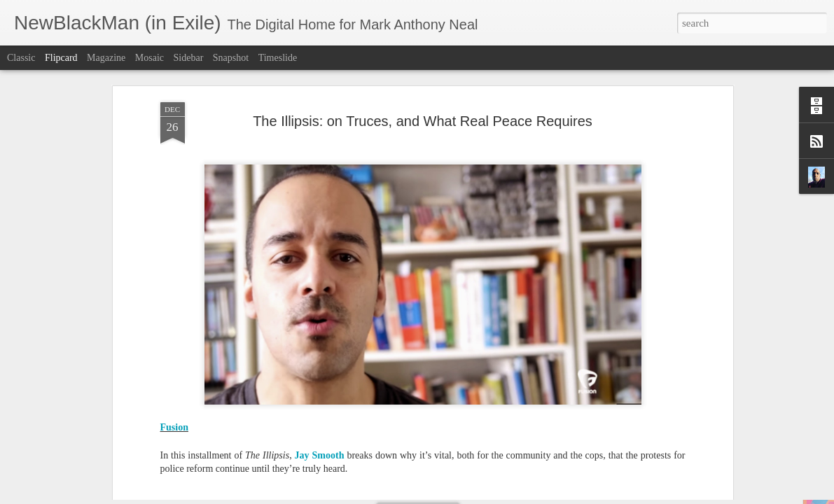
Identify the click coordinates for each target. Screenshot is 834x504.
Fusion (174, 222)
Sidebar (189, 58)
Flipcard (61, 58)
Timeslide (278, 58)
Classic (21, 58)
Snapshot (231, 58)
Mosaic (150, 58)
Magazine (106, 58)
